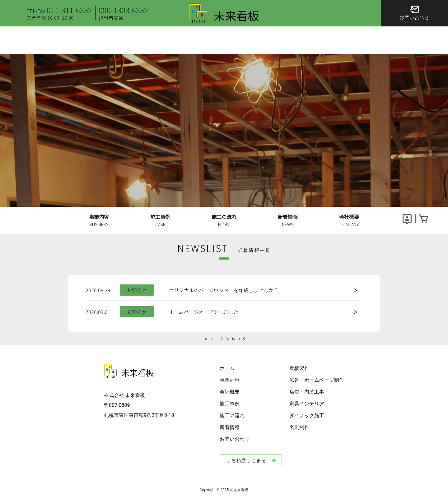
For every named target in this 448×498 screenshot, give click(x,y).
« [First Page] (206, 338)
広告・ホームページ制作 (317, 380)
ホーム (227, 368)
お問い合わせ (235, 439)
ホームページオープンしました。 (206, 312)
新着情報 (230, 427)
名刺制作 (299, 427)
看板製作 (299, 368)
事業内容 (230, 380)
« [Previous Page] (212, 338)
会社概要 (230, 392)
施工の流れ (232, 415)
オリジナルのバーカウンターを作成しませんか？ (224, 290)
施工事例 (230, 404)
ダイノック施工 (307, 415)
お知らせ (137, 290)
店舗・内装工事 (307, 392)
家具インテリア (307, 404)
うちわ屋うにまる (246, 460)
